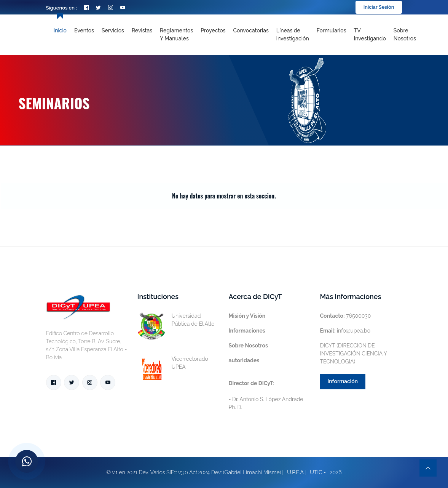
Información (343, 381)
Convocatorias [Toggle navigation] (251, 30)
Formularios (332, 30)
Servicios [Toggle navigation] (113, 30)
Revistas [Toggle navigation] (142, 30)
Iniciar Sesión (379, 7)
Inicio (60, 30)
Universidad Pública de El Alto (176, 320)
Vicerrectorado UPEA (173, 363)
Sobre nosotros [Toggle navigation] (405, 34)
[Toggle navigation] (293, 35)
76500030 (346, 316)
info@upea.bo (345, 331)
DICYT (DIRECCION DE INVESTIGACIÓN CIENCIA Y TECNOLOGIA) (354, 354)
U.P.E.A (295, 472)
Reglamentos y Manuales (176, 34)
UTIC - (318, 472)
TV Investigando (370, 34)
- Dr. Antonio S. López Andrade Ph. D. (266, 395)
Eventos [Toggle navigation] (84, 30)
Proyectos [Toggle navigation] (213, 30)
